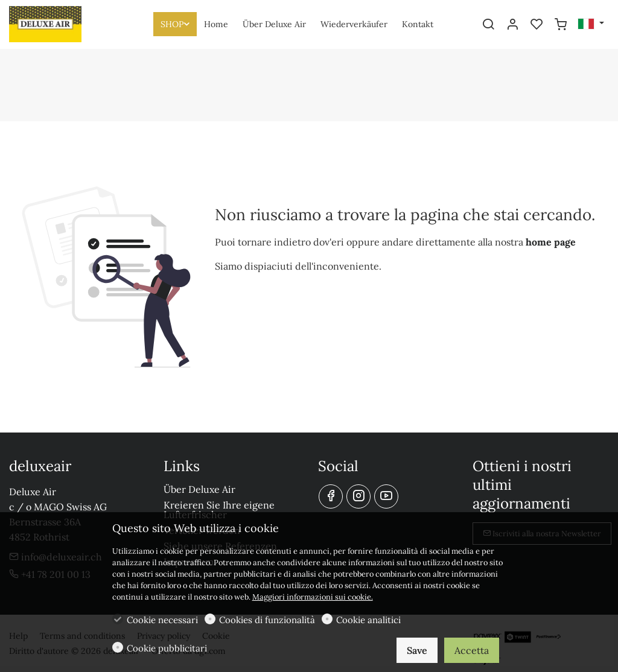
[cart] (561, 25)
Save (417, 650)
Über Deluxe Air (199, 489)
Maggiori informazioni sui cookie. (313, 597)
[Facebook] (331, 496)
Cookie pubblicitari (167, 648)
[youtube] (386, 496)
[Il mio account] (512, 25)
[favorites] (537, 25)
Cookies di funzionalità (267, 620)
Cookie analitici (368, 620)
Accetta (472, 650)
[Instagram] (358, 496)
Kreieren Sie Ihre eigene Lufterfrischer (219, 510)
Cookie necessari (162, 620)
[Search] (488, 25)
